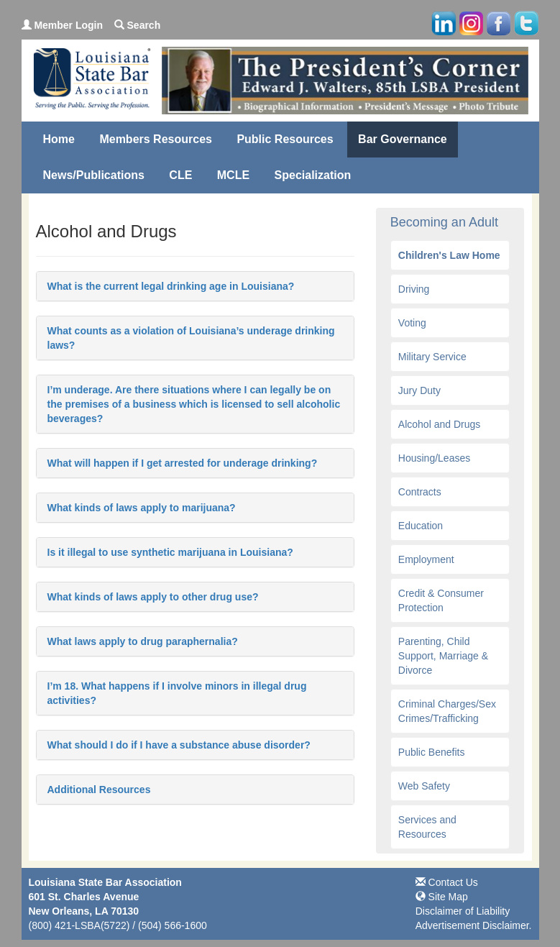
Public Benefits (432, 752)
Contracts (420, 492)
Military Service (432, 357)
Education (421, 526)
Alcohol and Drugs (439, 424)
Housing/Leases (434, 458)
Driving (414, 289)
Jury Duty (419, 390)
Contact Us (447, 882)
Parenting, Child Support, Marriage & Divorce (443, 656)
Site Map (442, 897)
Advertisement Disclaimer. (474, 925)
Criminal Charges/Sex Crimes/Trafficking (447, 711)
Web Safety (424, 786)
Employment (426, 559)
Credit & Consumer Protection (441, 600)
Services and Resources (427, 827)
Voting (412, 323)
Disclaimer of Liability (463, 911)
